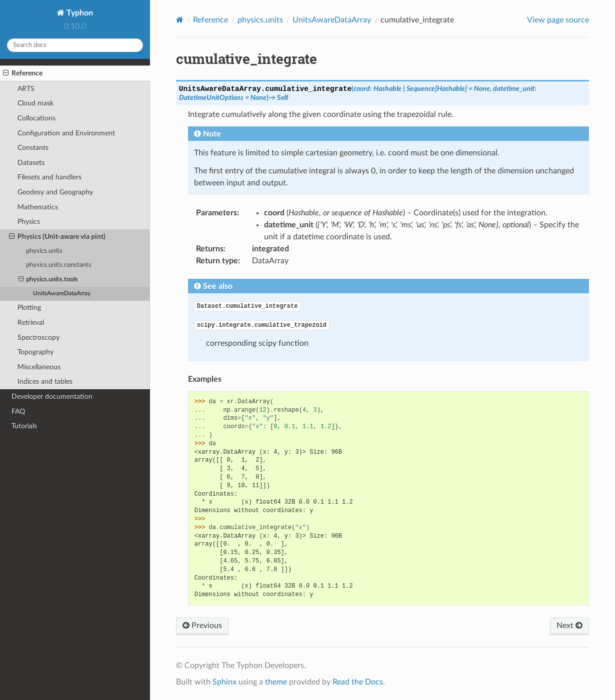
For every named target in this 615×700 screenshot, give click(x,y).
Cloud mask (35, 103)
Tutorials (24, 426)
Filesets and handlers (49, 177)
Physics (29, 222)
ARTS (26, 89)
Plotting (29, 308)
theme (276, 682)
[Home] (180, 20)
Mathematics (38, 207)
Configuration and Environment (66, 133)
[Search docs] (75, 45)
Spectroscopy (38, 338)
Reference (23, 73)
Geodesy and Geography (55, 192)
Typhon (79, 13)
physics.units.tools (48, 280)
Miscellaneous (39, 367)
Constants (33, 148)
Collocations (36, 118)
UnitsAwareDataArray (62, 294)
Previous (202, 626)
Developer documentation (52, 396)
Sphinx (224, 682)
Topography (35, 352)
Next (569, 626)
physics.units (44, 251)
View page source (558, 20)
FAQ (18, 411)
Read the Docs (358, 682)
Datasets (31, 163)
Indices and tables (45, 381)
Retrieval (31, 323)
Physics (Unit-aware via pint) (57, 237)
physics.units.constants (59, 265)
